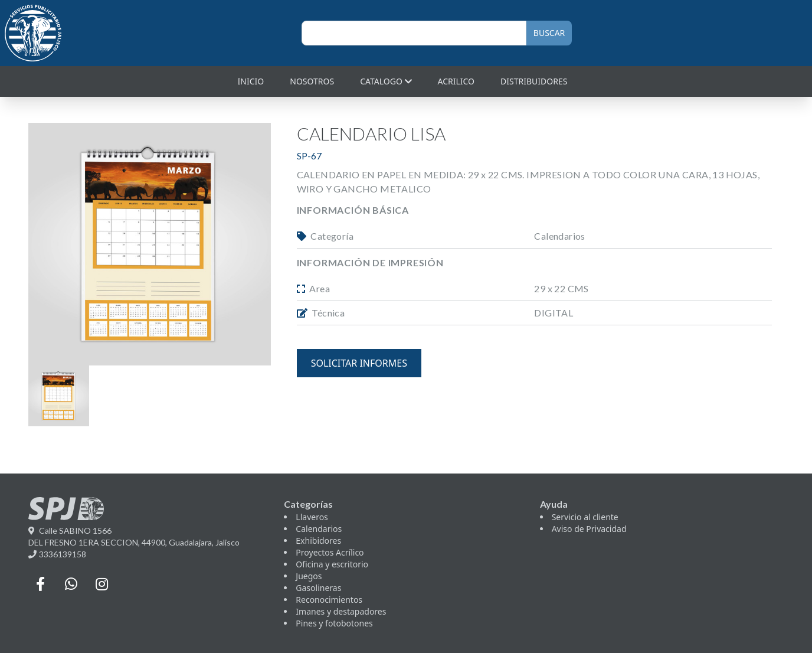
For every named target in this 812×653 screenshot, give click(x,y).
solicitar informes (359, 363)
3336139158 (57, 554)
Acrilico (456, 81)
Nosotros (312, 81)
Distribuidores (534, 81)
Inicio (251, 81)
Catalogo (386, 81)
